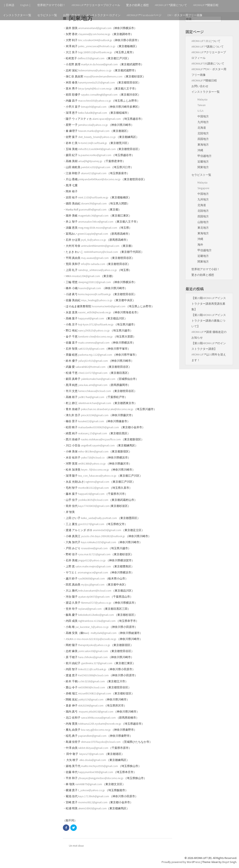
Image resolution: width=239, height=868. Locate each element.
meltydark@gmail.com (104, 633)
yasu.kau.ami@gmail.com (93, 385)
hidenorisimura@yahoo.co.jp (95, 70)
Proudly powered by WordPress (181, 862)
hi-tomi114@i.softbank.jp (93, 143)
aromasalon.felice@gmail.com (96, 222)
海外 (200, 245)
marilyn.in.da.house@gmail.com (99, 64)
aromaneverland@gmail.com (95, 28)
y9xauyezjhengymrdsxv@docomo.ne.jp (101, 778)
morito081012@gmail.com (94, 488)
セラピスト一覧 (47, 15)
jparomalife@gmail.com (93, 209)
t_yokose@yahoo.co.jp (91, 790)
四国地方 (203, 139)
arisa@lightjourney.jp (90, 161)
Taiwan (202, 105)
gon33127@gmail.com (91, 524)
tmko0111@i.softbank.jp (92, 669)
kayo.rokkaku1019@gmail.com (99, 542)
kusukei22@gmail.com (91, 421)
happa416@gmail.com (91, 494)
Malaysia (202, 99)
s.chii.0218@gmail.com (91, 681)
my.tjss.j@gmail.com (93, 585)
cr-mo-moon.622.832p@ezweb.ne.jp (95, 639)
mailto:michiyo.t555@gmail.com (99, 766)
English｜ (26, 5)
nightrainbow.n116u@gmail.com (97, 621)
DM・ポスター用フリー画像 (185, 15)
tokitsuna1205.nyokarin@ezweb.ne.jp (100, 724)
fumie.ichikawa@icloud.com (95, 391)
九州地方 (203, 122)
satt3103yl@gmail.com (91, 349)
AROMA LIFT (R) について (206, 41)
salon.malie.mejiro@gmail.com (93, 566)
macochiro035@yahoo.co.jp (95, 101)
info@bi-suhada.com (93, 264)
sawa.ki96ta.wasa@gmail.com (98, 718)
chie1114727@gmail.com (93, 373)
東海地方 (203, 145)
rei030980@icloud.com (92, 687)
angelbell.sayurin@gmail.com (98, 445)
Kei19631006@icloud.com (93, 675)
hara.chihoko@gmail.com (93, 657)
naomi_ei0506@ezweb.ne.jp (95, 312)
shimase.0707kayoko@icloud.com (101, 742)
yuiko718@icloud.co (93, 457)
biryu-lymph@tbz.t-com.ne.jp (95, 89)
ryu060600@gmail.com (91, 578)
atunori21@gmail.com (94, 173)
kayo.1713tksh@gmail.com (94, 796)
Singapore (203, 188)
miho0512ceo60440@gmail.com (97, 149)
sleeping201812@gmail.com (95, 282)
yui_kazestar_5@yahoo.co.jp (92, 627)
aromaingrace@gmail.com (93, 572)
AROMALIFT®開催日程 (206, 5)
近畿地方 (203, 162)
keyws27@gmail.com (92, 754)
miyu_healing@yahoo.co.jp (97, 300)
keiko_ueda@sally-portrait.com (99, 518)
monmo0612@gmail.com (93, 802)
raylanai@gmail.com (90, 609)
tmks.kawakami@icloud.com (95, 591)
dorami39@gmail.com (94, 203)
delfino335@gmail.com (91, 58)
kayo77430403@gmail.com (94, 506)
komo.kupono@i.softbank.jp (95, 294)
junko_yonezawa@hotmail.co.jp (97, 46)
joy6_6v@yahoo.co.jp (94, 240)
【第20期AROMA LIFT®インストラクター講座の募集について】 (209, 321)
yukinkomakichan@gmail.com (98, 379)
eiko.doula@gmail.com (93, 760)
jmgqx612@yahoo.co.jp (92, 560)
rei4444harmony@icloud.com (101, 252)
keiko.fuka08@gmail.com (93, 113)
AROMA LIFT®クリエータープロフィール (96, 5)
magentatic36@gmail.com (93, 216)
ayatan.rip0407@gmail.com (94, 597)
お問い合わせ (72, 15)
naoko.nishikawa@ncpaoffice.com (101, 439)
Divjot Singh (229, 862)
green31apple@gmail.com (93, 234)
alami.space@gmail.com (107, 119)
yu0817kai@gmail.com (91, 397)
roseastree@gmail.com (94, 548)
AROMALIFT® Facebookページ (144, 15)
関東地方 (203, 167)
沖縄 (200, 150)
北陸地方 (203, 133)
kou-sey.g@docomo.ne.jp (96, 730)
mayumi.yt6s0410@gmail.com (96, 712)
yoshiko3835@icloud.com (93, 500)
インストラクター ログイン (103, 15)
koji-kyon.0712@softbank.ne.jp (96, 324)
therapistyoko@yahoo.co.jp (94, 645)
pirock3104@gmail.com (95, 415)
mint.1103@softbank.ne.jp (93, 197)
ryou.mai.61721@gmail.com (94, 554)
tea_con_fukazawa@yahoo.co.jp (97, 476)
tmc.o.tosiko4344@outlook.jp (95, 40)
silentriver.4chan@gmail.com (95, 403)
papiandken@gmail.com (92, 736)
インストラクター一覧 (17, 15)
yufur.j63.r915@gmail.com (93, 361)
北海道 (202, 128)
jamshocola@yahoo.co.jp (93, 125)
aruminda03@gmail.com (107, 530)
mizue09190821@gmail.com (95, 693)
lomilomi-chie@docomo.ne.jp (95, 337)
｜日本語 (9, 5)
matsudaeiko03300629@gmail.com (99, 427)
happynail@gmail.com (91, 318)
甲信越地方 (205, 156)
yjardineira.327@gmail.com (97, 663)
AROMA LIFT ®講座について (171, 5)
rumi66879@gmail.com (89, 784)
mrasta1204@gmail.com (86, 276)
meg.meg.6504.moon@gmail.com (98, 228)
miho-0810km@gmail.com (93, 451)
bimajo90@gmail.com (94, 107)
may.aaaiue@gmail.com (95, 258)
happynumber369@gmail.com (96, 772)
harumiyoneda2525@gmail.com (97, 82)
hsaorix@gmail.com (90, 288)
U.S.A (200, 111)
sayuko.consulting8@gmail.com (99, 95)
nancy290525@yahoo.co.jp (94, 330)
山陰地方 (203, 222)
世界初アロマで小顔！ (51, 5)
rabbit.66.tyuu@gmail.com (93, 748)
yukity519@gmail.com (91, 699)
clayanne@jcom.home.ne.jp (94, 34)
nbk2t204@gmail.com (91, 705)
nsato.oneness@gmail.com (94, 343)
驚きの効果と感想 (137, 5)
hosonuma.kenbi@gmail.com (109, 306)
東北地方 (203, 228)
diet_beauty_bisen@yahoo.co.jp (97, 137)
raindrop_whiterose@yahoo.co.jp (98, 270)
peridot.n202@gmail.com (96, 167)
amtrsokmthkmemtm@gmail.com (100, 246)
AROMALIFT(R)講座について (208, 64)
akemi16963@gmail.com (92, 808)
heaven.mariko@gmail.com (94, 131)
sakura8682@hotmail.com (90, 367)
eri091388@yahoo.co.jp (92, 464)
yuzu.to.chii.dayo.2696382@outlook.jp (103, 536)
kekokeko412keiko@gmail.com (96, 615)
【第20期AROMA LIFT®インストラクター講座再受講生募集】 (209, 304)
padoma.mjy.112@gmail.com (95, 355)
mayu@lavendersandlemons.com (103, 76)
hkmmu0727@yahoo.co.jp (96, 603)
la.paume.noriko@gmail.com (95, 155)
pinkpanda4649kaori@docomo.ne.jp (99, 179)
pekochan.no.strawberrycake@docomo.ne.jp (107, 409)
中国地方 (203, 116)
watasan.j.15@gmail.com (93, 433)
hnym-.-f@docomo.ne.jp (95, 470)
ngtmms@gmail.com (97, 482)
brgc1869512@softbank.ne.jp (95, 52)
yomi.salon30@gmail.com (93, 651)
